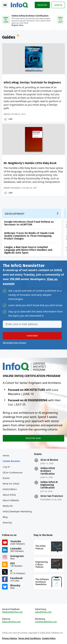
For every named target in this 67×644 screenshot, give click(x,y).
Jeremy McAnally (13, 188)
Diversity (7, 523)
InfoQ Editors (10, 489)
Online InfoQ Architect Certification (48, 471)
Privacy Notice (10, 638)
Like (11, 119)
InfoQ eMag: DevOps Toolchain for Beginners (32, 82)
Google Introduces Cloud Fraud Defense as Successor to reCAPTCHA (29, 223)
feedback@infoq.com (12, 612)
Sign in (58, 5)
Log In (7, 467)
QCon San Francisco (52, 496)
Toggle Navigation (5, 5)
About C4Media (11, 500)
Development (15, 214)
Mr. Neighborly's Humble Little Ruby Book (30, 163)
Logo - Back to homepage (19, 5)
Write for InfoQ (11, 484)
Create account (11, 461)
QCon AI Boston (49, 460)
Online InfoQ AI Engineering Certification (49, 485)
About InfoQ (9, 495)
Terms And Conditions (29, 638)
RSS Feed (18, 36)
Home (6, 455)
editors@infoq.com (11, 622)
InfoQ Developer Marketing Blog (17, 514)
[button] (32, 336)
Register (42, 5)
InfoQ (7, 114)
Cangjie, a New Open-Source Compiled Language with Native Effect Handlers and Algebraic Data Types (28, 250)
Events (6, 478)
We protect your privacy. (15, 343)
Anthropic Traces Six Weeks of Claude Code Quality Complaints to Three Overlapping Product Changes (29, 236)
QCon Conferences (13, 472)
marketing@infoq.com (46, 622)
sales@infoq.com (43, 612)
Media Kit (8, 506)
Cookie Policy (49, 638)
